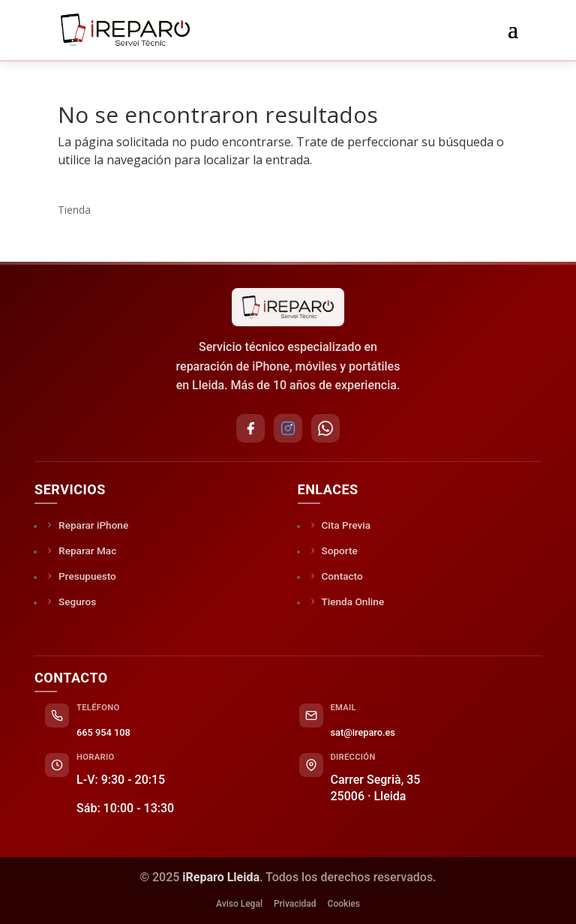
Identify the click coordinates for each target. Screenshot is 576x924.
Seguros (70, 601)
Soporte (333, 550)
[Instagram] (288, 428)
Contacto (336, 576)
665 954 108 (103, 732)
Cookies (344, 904)
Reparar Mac (81, 550)
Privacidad (295, 904)
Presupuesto (81, 576)
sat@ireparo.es (363, 732)
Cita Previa (340, 525)
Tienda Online (346, 601)
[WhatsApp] (325, 428)
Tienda (74, 210)
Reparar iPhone (87, 525)
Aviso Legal (239, 904)
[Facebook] (250, 428)
